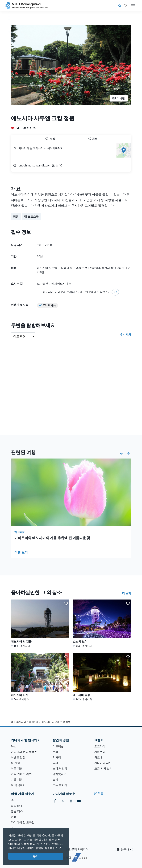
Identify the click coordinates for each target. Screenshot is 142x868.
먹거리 (57, 757)
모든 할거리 (60, 785)
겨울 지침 (17, 779)
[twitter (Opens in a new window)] (63, 801)
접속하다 (16, 806)
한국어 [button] (123, 849)
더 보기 (127, 593)
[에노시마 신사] (40, 677)
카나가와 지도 (103, 763)
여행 (14, 817)
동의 (36, 856)
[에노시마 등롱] (102, 677)
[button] (125, 6)
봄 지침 (15, 763)
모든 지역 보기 (103, 768)
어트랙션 (58, 746)
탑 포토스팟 (31, 217)
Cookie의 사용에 (19, 844)
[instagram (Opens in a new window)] (71, 801)
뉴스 (14, 746)
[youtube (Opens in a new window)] (79, 801)
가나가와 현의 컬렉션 (24, 752)
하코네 (98, 757)
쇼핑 (55, 779)
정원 (16, 217)
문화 (55, 752)
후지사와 (30, 128)
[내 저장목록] (125, 6)
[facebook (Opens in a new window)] (55, 801)
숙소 (14, 800)
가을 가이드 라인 (21, 774)
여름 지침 (17, 768)
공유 (93, 139)
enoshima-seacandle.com (35, 165)
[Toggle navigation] (133, 6)
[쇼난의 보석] (102, 624)
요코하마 (100, 746)
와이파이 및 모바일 (23, 822)
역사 (55, 763)
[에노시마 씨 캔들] (40, 624)
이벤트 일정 (18, 757)
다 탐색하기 (18, 785)
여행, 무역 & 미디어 (76, 849)
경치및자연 (60, 774)
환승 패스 (17, 811)
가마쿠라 (100, 752)
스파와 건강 (60, 768)
